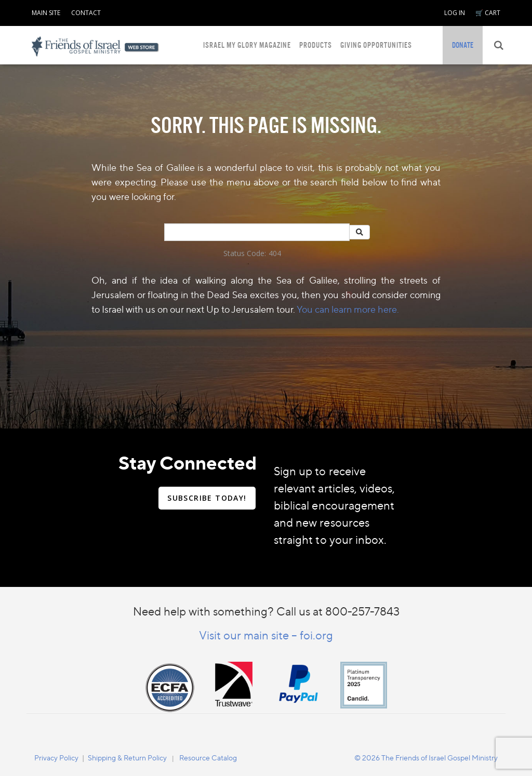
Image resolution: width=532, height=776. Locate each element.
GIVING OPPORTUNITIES (376, 45)
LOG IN (455, 13)
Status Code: (245, 253)
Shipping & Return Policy (127, 758)
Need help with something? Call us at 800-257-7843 (266, 611)
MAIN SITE (46, 13)
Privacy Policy (56, 758)
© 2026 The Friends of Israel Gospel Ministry (426, 758)
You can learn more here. (348, 309)
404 (275, 253)
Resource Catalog (208, 758)
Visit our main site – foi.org (266, 635)
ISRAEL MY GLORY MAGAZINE (247, 45)
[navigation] (46, 11)
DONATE (463, 45)
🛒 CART (488, 13)
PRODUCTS (316, 45)
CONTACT (86, 13)
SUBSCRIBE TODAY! (207, 498)
